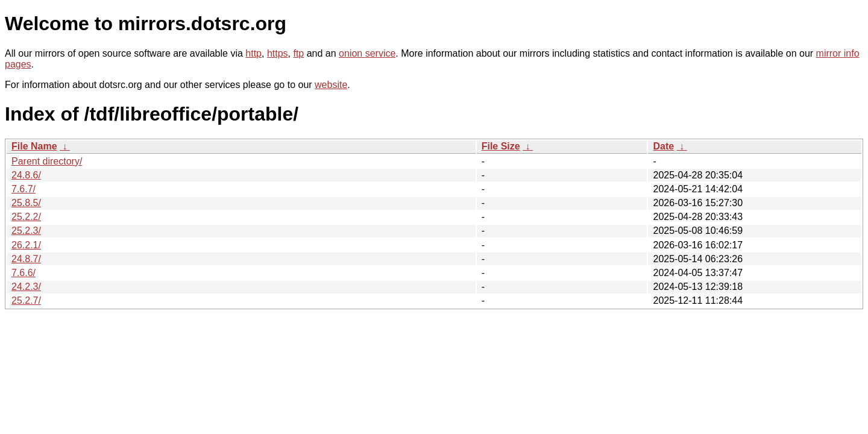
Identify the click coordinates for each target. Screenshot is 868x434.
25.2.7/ (26, 300)
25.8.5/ (26, 203)
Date (663, 146)
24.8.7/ (26, 259)
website (331, 85)
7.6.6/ (24, 273)
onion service (367, 53)
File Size (501, 146)
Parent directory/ (47, 161)
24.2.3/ (26, 287)
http (253, 53)
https (278, 53)
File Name (34, 146)
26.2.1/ (26, 245)
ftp (298, 53)
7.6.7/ (24, 189)
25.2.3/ (26, 231)
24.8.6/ (26, 175)
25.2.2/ (26, 217)
